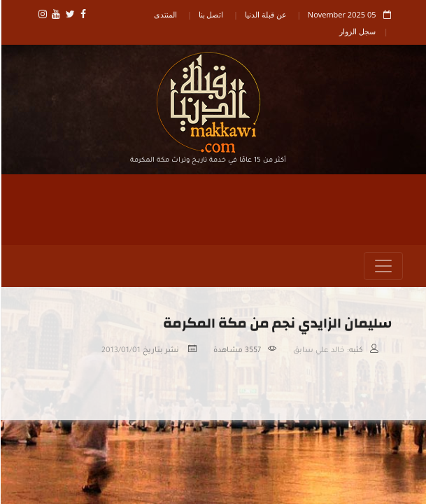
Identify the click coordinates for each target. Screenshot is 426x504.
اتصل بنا (211, 14)
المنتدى (165, 14)
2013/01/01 (120, 351)
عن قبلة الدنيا (265, 14)
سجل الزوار (357, 31)
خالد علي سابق (318, 351)
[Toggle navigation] (383, 266)
